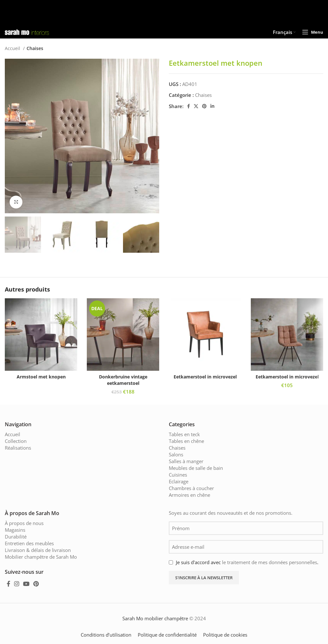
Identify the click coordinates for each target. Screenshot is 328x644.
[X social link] (196, 106)
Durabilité (16, 537)
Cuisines (178, 475)
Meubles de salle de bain (196, 468)
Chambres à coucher (191, 488)
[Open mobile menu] (313, 32)
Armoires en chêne (189, 495)
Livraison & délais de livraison (38, 550)
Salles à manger (186, 461)
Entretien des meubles (29, 543)
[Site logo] (27, 31)
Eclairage (179, 481)
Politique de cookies (225, 635)
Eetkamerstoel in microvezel (205, 377)
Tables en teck (184, 434)
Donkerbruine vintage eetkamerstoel (123, 380)
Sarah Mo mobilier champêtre (155, 618)
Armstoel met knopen (41, 377)
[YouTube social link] (26, 584)
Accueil (13, 48)
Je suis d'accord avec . (247, 562)
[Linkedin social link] (212, 106)
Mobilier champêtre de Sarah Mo (41, 557)
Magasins (15, 530)
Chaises (35, 48)
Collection (16, 441)
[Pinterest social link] (204, 106)
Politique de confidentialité (167, 635)
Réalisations (18, 448)
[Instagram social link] (17, 584)
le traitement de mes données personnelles (270, 562)
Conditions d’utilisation (106, 635)
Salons (176, 454)
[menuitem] (284, 32)
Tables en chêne (186, 441)
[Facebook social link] (189, 106)
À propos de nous (24, 523)
